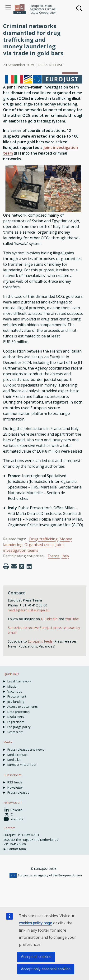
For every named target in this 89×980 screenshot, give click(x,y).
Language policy (19, 727)
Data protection (19, 712)
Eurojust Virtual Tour (22, 765)
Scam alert (15, 732)
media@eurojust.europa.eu (29, 610)
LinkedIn (52, 619)
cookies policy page (36, 923)
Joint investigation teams (33, 547)
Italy (65, 556)
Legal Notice (16, 722)
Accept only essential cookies (46, 969)
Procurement (17, 696)
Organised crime (39, 545)
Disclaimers (16, 717)
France (54, 556)
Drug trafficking (43, 539)
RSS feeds (15, 782)
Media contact (17, 755)
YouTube (72, 619)
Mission (13, 686)
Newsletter (15, 787)
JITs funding (16, 702)
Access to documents (23, 707)
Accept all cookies (36, 957)
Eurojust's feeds (40, 641)
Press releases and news (26, 749)
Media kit (14, 760)
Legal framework (19, 681)
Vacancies (15, 691)
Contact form (17, 849)
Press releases (18, 792)
